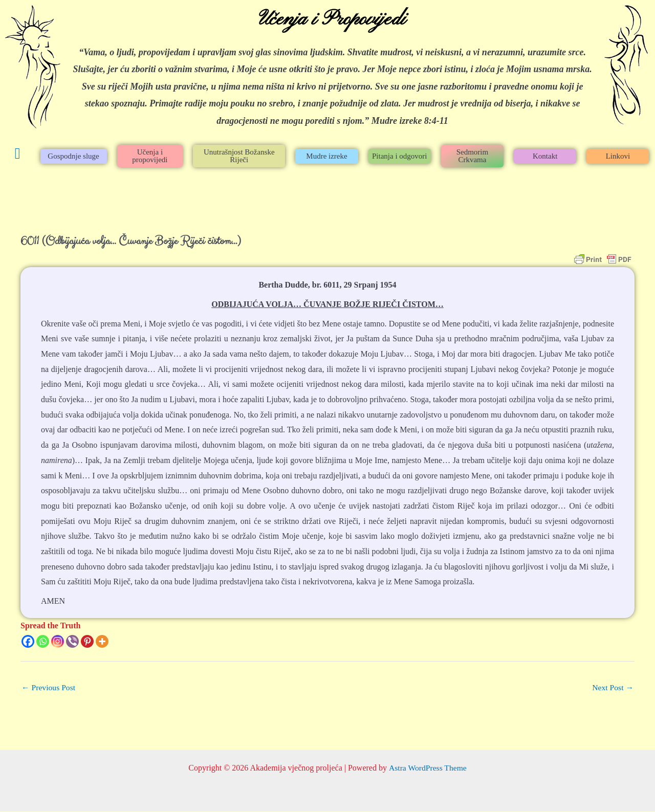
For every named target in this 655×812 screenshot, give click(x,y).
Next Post (612, 687)
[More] (102, 641)
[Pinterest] (87, 641)
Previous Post (49, 687)
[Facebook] (28, 641)
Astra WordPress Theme (428, 768)
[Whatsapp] (43, 641)
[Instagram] (58, 641)
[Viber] (72, 641)
